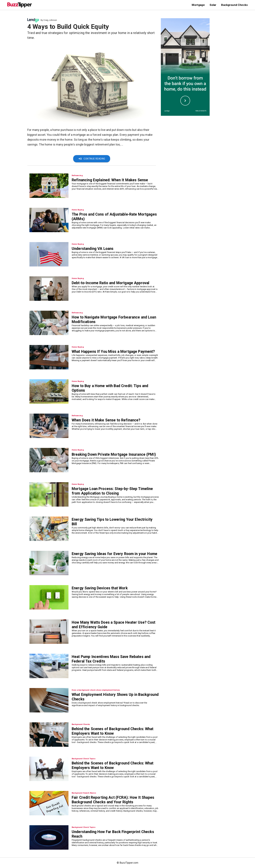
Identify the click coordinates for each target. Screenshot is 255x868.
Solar (213, 5)
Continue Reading (92, 159)
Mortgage (198, 5)
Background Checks (234, 5)
